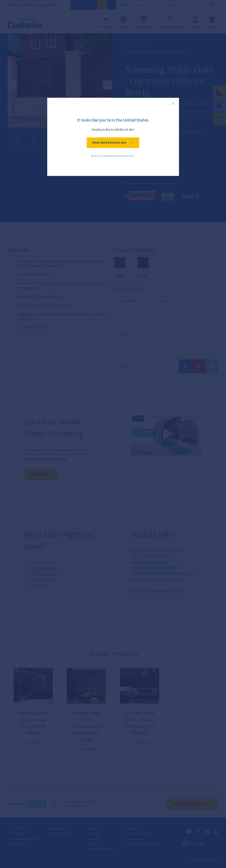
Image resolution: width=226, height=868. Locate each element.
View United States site (113, 143)
